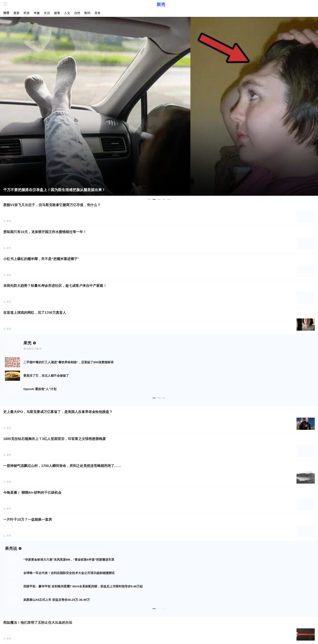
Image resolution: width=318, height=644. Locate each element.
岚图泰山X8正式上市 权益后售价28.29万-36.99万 (57, 600)
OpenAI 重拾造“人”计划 (40, 389)
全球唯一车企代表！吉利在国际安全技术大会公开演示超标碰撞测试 (69, 573)
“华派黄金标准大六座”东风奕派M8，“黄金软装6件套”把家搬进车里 (69, 560)
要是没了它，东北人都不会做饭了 (46, 376)
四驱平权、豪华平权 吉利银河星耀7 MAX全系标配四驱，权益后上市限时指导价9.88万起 (83, 586)
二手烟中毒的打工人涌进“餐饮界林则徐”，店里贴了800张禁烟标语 (68, 362)
